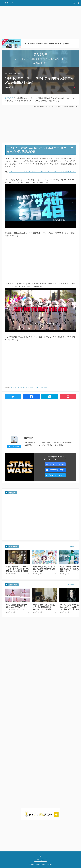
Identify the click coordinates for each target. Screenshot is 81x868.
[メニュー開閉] (78, 3)
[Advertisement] (40, 125)
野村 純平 (29, 438)
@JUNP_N (9, 98)
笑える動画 (17, 74)
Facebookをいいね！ (55, 470)
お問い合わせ (40, 860)
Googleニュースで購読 (55, 464)
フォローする (14, 446)
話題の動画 (8, 74)
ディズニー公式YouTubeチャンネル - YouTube (29, 388)
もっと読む (72, 547)
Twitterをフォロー (55, 475)
